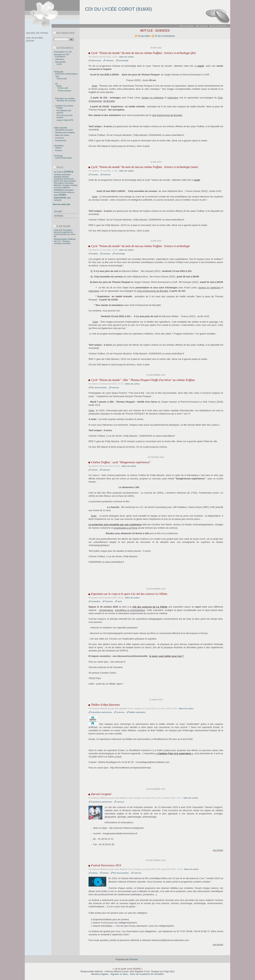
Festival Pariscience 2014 (106, 865)
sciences (110, 60)
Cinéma (60, 172)
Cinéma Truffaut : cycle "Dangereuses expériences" (121, 462)
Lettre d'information (64, 158)
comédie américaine (62, 175)
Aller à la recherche (218, 26)
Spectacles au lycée (64, 130)
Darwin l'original (101, 794)
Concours (59, 138)
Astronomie (96, 60)
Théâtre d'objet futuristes (105, 705)
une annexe (218, 850)
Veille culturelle (60, 128)
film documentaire (99, 387)
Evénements (61, 140)
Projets (60, 108)
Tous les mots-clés (61, 204)
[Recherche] (61, 39)
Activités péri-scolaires (65, 132)
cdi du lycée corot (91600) (118, 9)
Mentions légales (100, 974)
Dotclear (133, 959)
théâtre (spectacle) (137, 712)
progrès (94, 254)
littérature (58, 185)
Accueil (58, 211)
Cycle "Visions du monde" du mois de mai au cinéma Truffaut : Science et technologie (141, 246)
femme (57, 181)
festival (105, 873)
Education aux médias (65, 98)
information (69, 183)
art (55, 172)
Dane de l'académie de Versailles (147, 974)
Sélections (60, 59)
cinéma (94, 470)
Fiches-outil (62, 79)
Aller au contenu (187, 26)
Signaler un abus (119, 974)
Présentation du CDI (63, 52)
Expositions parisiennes (101, 712)
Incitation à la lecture (64, 106)
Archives (59, 216)
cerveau (95, 175)
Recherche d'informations (66, 74)
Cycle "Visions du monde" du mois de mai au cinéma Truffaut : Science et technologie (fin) (143, 53)
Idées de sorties (127, 57)
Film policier (59, 183)
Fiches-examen (65, 91)
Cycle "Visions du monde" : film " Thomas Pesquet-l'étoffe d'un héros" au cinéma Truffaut (143, 380)
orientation (96, 601)
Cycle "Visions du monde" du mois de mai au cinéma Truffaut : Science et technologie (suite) (144, 167)
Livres (59, 64)
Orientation (59, 146)
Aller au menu (202, 26)
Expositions (60, 57)
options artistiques (62, 189)
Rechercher (65, 33)
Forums (59, 150)
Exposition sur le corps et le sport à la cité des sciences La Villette (129, 594)
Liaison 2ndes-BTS (65, 120)
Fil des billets (144, 36)
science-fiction (60, 192)
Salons (58, 148)
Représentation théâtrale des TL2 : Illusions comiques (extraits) (65, 241)
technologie (123, 60)
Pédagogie (59, 72)
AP (57, 84)
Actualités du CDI (61, 54)
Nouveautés (61, 62)
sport (120, 601)
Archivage (58, 156)
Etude (59, 86)
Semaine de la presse (66, 101)
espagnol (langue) (61, 177)
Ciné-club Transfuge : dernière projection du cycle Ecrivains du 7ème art (64, 233)
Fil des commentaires (165, 36)
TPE (57, 76)
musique (66, 185)
